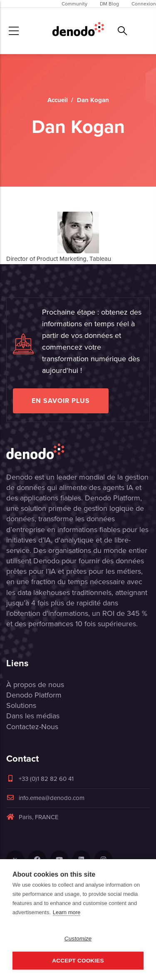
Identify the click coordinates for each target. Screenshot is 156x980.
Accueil (58, 100)
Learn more (67, 912)
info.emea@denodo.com (45, 798)
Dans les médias (33, 716)
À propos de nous (35, 685)
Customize (78, 939)
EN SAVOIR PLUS (61, 401)
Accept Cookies (78, 961)
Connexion (144, 4)
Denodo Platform (34, 695)
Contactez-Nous (32, 727)
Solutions (21, 705)
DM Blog (109, 4)
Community (74, 4)
